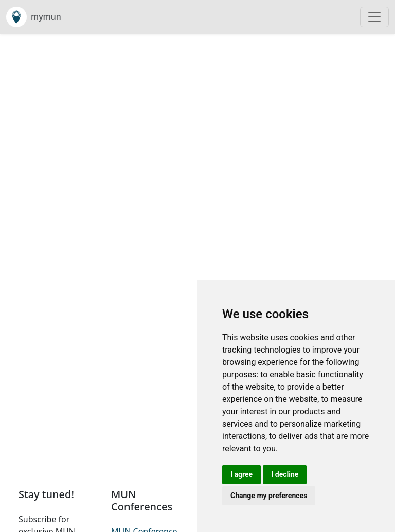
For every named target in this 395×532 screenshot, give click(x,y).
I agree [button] (241, 474)
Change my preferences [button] (269, 496)
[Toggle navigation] (374, 17)
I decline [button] (285, 474)
